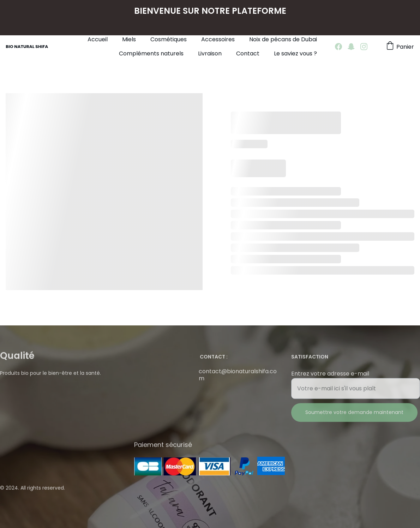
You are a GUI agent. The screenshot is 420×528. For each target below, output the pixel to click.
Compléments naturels (151, 53)
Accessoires (218, 39)
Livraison (210, 53)
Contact (248, 53)
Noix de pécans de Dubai (283, 39)
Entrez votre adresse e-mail (330, 378)
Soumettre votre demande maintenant (354, 416)
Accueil (98, 39)
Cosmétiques (169, 39)
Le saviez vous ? (295, 53)
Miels (129, 39)
